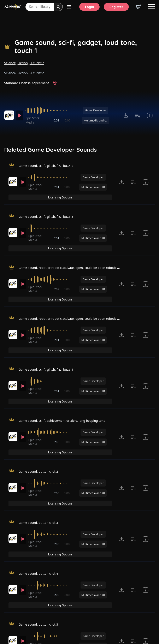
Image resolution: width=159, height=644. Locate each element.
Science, (10, 63)
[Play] (20, 115)
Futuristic (37, 63)
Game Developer (95, 110)
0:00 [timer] (67, 120)
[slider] (49, 111)
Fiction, (23, 63)
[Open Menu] (152, 7)
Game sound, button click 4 (40, 515)
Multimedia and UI (96, 120)
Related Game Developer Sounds (50, 150)
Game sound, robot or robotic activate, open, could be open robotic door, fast (80, 297)
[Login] (89, 7)
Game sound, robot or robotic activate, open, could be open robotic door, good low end (87, 254)
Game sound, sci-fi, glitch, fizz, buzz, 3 (48, 210)
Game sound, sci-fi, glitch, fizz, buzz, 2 (48, 166)
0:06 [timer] (57, 407)
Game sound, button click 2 (40, 428)
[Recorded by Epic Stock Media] (9, 115)
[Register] (116, 7)
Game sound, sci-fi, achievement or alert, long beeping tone (66, 384)
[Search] (58, 7)
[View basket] (139, 7)
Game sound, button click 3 (40, 471)
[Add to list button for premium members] (138, 115)
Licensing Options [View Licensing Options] (137, 167)
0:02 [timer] (57, 276)
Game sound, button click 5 (40, 559)
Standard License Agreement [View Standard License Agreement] (27, 83)
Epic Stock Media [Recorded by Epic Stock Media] (34, 120)
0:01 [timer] (57, 120)
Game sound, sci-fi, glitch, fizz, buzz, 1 (48, 341)
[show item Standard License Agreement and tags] (150, 115)
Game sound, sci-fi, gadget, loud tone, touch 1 (76, 46)
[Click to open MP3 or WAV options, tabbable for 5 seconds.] (126, 115)
